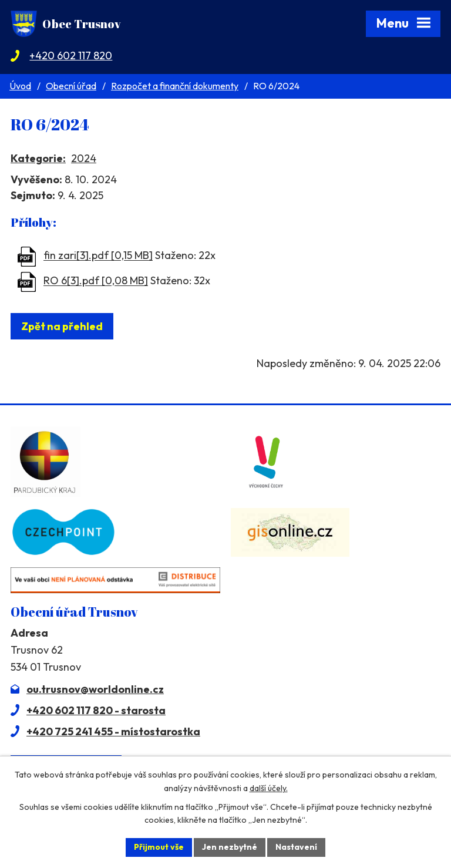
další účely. (269, 788)
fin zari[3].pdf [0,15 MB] (98, 256)
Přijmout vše (159, 847)
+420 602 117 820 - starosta (96, 710)
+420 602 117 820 (71, 55)
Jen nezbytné (230, 847)
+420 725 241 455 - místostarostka (113, 731)
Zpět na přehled (62, 326)
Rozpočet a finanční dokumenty (175, 86)
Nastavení (296, 847)
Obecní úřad (71, 86)
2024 (84, 158)
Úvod (20, 86)
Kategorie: (38, 158)
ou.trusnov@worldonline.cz (95, 689)
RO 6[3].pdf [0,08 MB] (96, 281)
